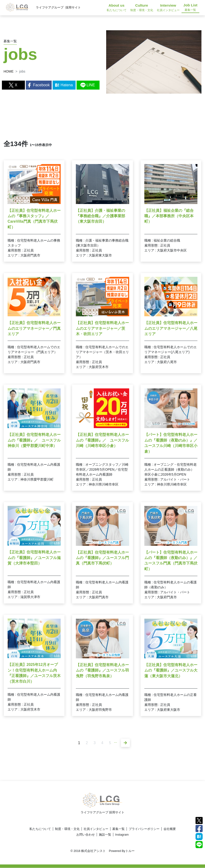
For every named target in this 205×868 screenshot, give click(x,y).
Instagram (122, 835)
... (116, 741)
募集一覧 (118, 829)
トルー (130, 851)
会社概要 (170, 829)
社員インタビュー (96, 829)
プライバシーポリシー (144, 829)
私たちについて (40, 829)
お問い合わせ (86, 835)
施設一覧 (105, 835)
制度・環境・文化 (67, 829)
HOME (9, 71)
